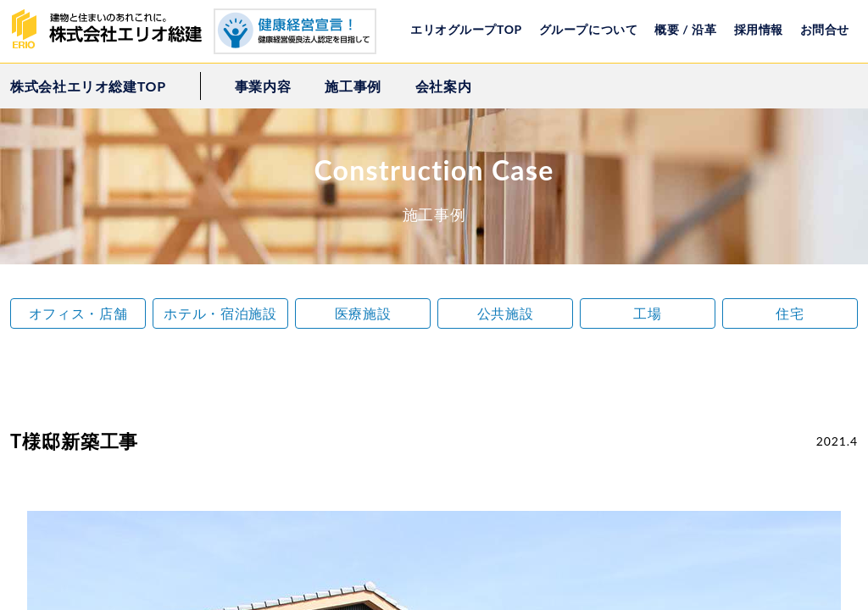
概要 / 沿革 (685, 29)
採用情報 (759, 29)
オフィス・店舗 (78, 313)
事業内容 (263, 86)
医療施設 (363, 313)
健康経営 (295, 31)
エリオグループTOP (466, 29)
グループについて (588, 29)
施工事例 (353, 86)
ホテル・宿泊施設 (220, 313)
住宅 (790, 313)
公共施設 (506, 313)
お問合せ (825, 29)
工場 (647, 313)
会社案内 (444, 86)
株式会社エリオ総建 (112, 30)
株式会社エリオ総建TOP (88, 86)
